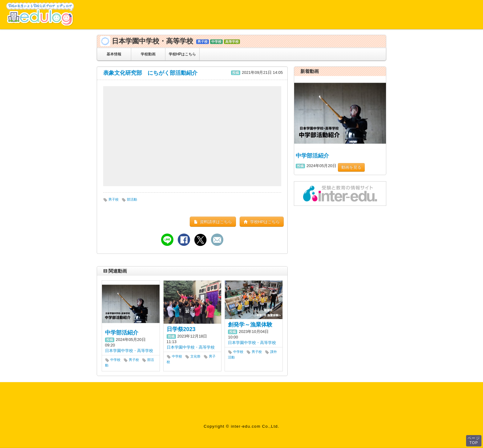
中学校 (113, 360)
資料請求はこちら (213, 222)
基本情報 (114, 54)
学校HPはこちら (183, 54)
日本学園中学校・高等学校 (129, 351)
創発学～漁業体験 (250, 325)
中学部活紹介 (122, 333)
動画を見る (351, 167)
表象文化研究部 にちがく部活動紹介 (150, 73)
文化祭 (193, 356)
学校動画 (148, 54)
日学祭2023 (181, 329)
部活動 (129, 199)
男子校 (111, 199)
